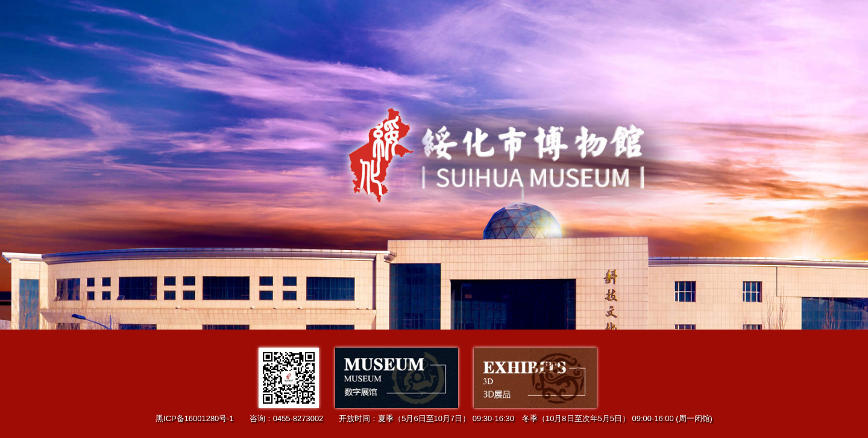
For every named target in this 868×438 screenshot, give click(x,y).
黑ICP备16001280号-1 (195, 418)
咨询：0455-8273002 (287, 418)
